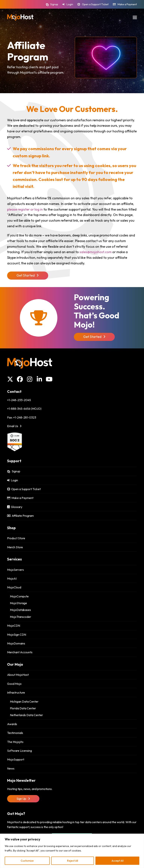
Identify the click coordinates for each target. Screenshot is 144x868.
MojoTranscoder (21, 617)
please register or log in (25, 209)
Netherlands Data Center (26, 715)
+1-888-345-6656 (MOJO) (24, 409)
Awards (12, 724)
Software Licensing (19, 751)
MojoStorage (18, 603)
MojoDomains (16, 643)
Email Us (14, 426)
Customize (27, 861)
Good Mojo (14, 684)
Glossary (15, 507)
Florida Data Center (23, 708)
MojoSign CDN (17, 635)
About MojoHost (18, 675)
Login (70, 4)
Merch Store (15, 547)
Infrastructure (16, 692)
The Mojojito (15, 742)
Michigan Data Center (24, 701)
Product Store (16, 538)
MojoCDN (14, 626)
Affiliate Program (20, 516)
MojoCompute (19, 596)
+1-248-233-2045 (19, 400)
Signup (54, 4)
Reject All (73, 861)
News (11, 768)
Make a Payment (127, 4)
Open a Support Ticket (95, 4)
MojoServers (15, 570)
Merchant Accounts (20, 652)
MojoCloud (14, 587)
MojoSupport (16, 759)
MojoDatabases (20, 610)
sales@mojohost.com (96, 252)
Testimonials (15, 733)
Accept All (117, 861)
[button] (135, 17)
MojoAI (12, 578)
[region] (72, 851)
